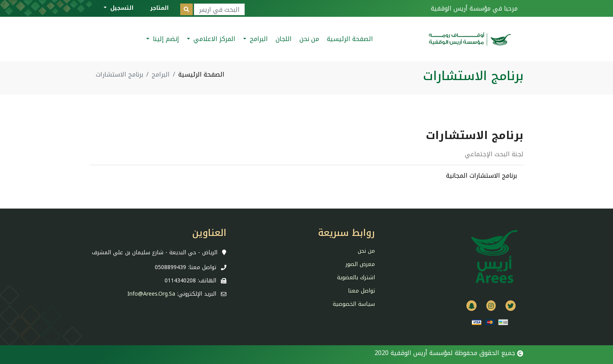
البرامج (258, 39)
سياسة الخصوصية (354, 304)
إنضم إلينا (165, 39)
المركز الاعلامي (213, 39)
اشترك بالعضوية (356, 277)
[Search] (219, 9)
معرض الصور (360, 264)
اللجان (284, 39)
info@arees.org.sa (151, 294)
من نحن (309, 39)
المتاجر (160, 8)
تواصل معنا (361, 291)
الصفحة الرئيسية (350, 39)
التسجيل (121, 8)
